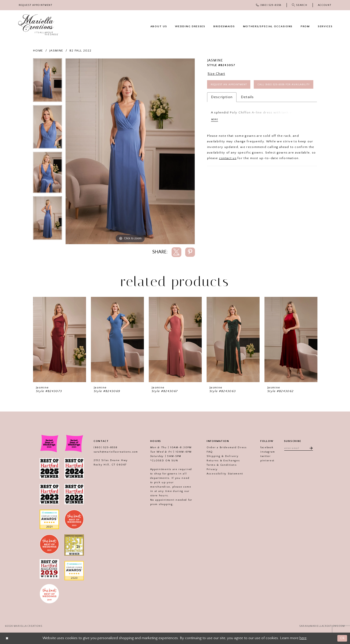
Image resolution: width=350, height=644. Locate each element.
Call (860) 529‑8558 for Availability (239, 98)
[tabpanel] (48, 82)
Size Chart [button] (217, 74)
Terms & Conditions (221, 465)
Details (247, 111)
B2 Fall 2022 (81, 51)
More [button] (215, 133)
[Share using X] (176, 252)
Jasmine (56, 51)
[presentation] (60, 339)
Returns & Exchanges (222, 461)
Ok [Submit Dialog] (342, 638)
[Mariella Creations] (38, 25)
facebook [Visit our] (266, 447)
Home (38, 51)
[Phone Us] (269, 5)
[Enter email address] (299, 448)
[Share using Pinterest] (190, 252)
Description (222, 111)
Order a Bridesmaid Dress (226, 447)
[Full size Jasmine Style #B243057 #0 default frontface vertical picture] (130, 151)
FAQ (209, 452)
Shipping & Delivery (222, 456)
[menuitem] (35, 5)
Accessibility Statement (224, 474)
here (303, 638)
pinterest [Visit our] (266, 461)
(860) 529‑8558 (105, 447)
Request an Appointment (231, 85)
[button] (325, 5)
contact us (228, 172)
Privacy (211, 469)
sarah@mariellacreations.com (115, 452)
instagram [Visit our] (267, 452)
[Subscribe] (310, 448)
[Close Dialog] (7, 638)
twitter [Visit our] (265, 456)
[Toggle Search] (300, 5)
